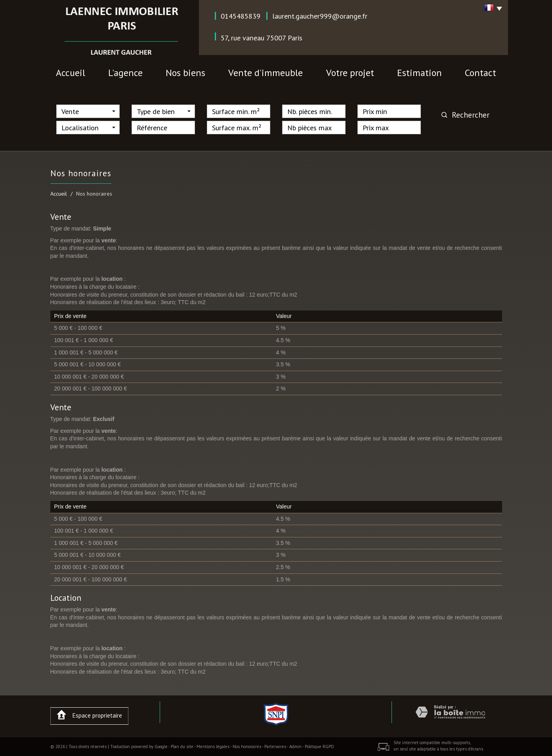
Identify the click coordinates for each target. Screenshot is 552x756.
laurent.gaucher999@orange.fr (320, 16)
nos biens (185, 73)
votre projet (350, 73)
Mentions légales (213, 746)
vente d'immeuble (265, 73)
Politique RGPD (319, 746)
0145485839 (241, 16)
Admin (295, 746)
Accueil (71, 73)
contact (480, 73)
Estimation (419, 73)
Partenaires (275, 746)
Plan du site (182, 746)
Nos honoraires (247, 746)
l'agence (125, 73)
